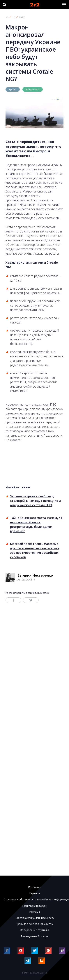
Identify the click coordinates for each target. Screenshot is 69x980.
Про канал (35, 887)
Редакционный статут (34, 936)
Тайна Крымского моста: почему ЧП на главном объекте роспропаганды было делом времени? (37, 524)
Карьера (34, 893)
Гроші (13, 89)
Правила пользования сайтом (34, 924)
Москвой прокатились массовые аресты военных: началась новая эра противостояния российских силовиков (35, 550)
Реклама (35, 912)
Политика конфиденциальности (34, 918)
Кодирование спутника (35, 930)
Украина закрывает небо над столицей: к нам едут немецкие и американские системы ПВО (35, 501)
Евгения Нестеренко (35, 575)
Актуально (33, 89)
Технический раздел (34, 906)
